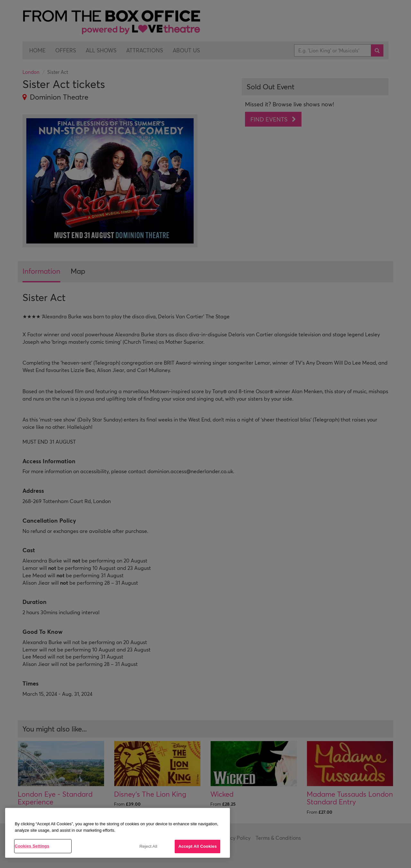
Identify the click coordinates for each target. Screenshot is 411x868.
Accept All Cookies (197, 846)
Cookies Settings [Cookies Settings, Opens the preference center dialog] (32, 846)
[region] (118, 833)
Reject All (148, 846)
